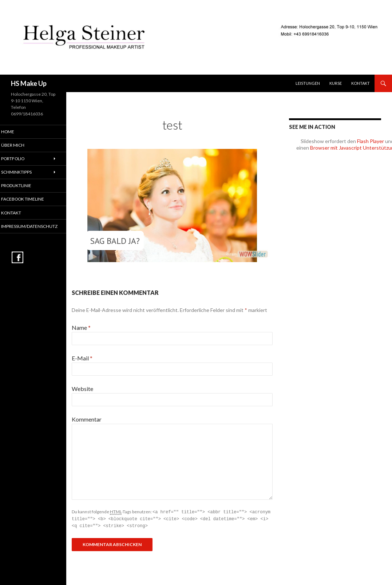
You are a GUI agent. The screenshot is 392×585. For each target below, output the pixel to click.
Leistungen (308, 83)
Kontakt (361, 83)
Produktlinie (25, 186)
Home (17, 132)
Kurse (336, 83)
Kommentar (87, 419)
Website (82, 389)
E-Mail (82, 358)
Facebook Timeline (31, 200)
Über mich (22, 145)
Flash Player (371, 141)
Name (81, 327)
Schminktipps (25, 173)
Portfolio (22, 159)
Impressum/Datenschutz (37, 227)
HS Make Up (29, 83)
